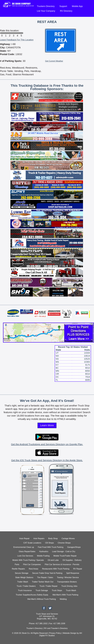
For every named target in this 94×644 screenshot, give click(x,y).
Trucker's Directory (34, 628)
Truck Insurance (25, 590)
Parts (17, 564)
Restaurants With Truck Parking (56, 569)
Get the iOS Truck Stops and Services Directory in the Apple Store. (47, 460)
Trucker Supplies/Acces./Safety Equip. (32, 595)
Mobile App (77, 6)
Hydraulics (44, 551)
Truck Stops (57, 590)
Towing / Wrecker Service (68, 577)
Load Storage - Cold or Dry (64, 551)
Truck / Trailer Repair (49, 586)
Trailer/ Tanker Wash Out (43, 582)
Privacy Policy (55, 633)
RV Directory (66, 11)
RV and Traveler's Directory (56, 628)
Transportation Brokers (67, 582)
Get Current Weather (54, 61)
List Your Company (46, 11)
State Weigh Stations (24, 577)
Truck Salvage (42, 590)
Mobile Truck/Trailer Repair (65, 556)
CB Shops (49, 543)
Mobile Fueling (43, 556)
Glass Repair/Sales (27, 551)
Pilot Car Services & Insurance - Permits (62, 564)
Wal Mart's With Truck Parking (65, 595)
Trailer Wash (23, 582)
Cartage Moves (68, 538)
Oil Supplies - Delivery (72, 560)
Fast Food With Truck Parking (51, 547)
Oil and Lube (53, 560)
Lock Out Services (25, 556)
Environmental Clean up (24, 547)
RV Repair (78, 569)
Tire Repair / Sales (45, 577)
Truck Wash (71, 590)
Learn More (47, 425)
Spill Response (73, 573)
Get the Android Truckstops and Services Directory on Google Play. (47, 444)
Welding (63, 599)
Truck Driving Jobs (69, 586)
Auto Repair (24, 538)
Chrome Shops (64, 543)
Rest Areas (34, 569)
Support (63, 6)
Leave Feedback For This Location (17, 40)
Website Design (70, 633)
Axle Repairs (39, 538)
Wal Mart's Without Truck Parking (42, 599)
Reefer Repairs (18, 569)
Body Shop (53, 538)
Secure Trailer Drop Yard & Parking (47, 573)
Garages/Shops (74, 547)
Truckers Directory (46, 6)
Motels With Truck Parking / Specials (28, 560)
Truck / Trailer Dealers (26, 586)
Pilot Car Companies (32, 564)
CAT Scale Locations (32, 543)
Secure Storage (22, 573)
